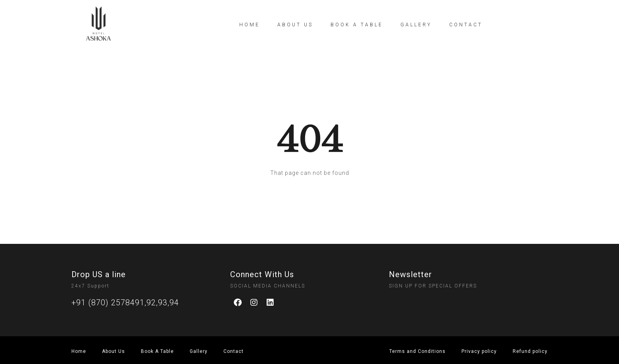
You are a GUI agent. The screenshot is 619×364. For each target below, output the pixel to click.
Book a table (357, 15)
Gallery (416, 15)
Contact (466, 15)
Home (250, 15)
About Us (295, 15)
